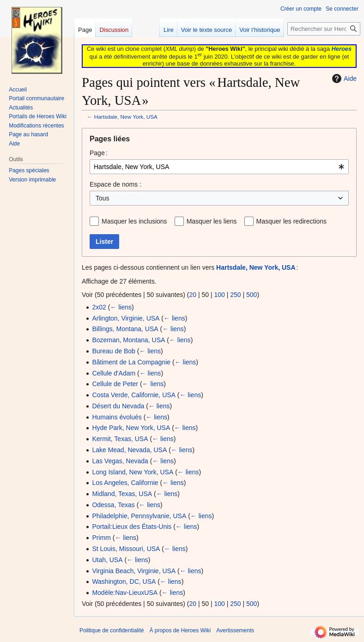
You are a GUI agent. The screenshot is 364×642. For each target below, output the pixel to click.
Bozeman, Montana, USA (128, 340)
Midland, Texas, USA (122, 494)
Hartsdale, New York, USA (126, 117)
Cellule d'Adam (114, 373)
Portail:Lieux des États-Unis (132, 527)
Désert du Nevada (118, 406)
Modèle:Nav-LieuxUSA (125, 593)
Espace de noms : (115, 184)
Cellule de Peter (115, 384)
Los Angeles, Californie (125, 483)
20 (193, 295)
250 (235, 295)
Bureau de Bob (113, 351)
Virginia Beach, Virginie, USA (134, 571)
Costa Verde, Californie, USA (134, 395)
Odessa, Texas (113, 505)
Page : (99, 153)
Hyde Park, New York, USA (131, 428)
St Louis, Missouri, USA (126, 549)
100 (219, 295)
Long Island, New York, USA (133, 472)
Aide (343, 79)
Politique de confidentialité (112, 630)
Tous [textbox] (103, 198)
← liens (121, 307)
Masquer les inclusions (134, 221)
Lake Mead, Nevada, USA (129, 450)
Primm (101, 538)
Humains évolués (117, 417)
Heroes (342, 49)
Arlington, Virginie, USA (126, 318)
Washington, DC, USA (124, 581)
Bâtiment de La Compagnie (131, 362)
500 (252, 295)
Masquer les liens (212, 221)
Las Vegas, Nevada (120, 461)
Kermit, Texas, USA (120, 439)
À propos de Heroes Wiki (180, 630)
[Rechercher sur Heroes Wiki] (324, 29)
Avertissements (235, 630)
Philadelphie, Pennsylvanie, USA (139, 516)
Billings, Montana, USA (125, 329)
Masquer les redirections (292, 221)
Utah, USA (107, 560)
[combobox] (219, 167)
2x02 (99, 307)
